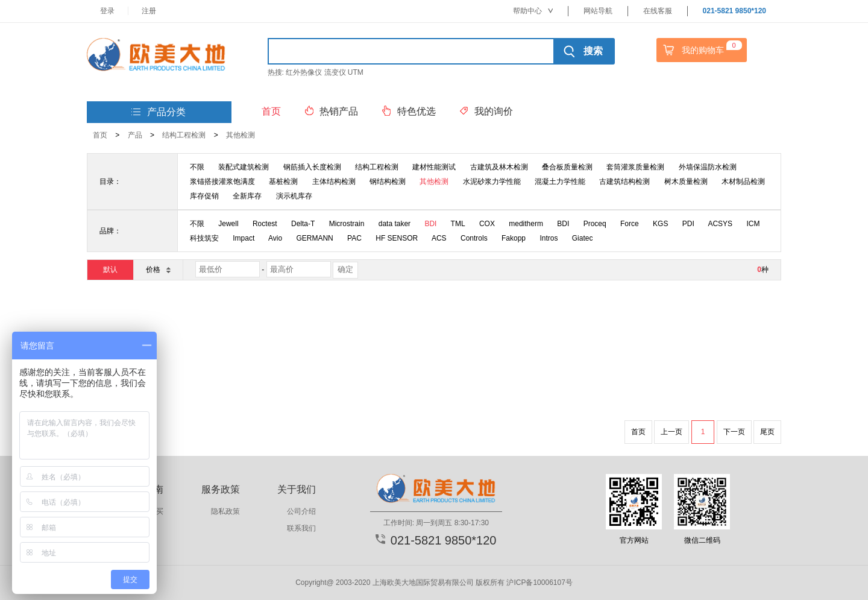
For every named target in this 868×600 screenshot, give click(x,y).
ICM (753, 224)
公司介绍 (301, 511)
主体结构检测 (334, 182)
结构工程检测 (184, 135)
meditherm (526, 224)
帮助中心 (533, 11)
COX (487, 224)
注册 (149, 11)
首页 (100, 135)
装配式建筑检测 (244, 167)
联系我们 (301, 528)
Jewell (228, 224)
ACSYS (720, 224)
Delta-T (303, 224)
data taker (395, 224)
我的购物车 (701, 50)
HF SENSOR (397, 238)
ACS (439, 238)
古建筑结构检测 (624, 182)
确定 (345, 269)
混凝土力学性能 (560, 182)
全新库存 (247, 196)
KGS (660, 224)
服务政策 (221, 489)
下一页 (734, 432)
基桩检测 (283, 182)
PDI (688, 224)
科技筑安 (204, 238)
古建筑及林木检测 (499, 167)
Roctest (265, 224)
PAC (354, 238)
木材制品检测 (743, 182)
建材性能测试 (434, 167)
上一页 (671, 432)
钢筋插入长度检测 (312, 167)
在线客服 (658, 11)
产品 (135, 135)
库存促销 (204, 196)
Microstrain (347, 224)
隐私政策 (225, 511)
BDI (430, 224)
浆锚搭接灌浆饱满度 (222, 182)
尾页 (767, 432)
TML (458, 224)
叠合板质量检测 (567, 167)
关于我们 (297, 489)
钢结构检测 (388, 182)
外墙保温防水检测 (708, 167)
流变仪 (335, 72)
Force (630, 224)
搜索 (583, 51)
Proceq (595, 224)
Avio (275, 238)
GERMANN (314, 238)
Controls (474, 238)
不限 (197, 167)
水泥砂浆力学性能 (492, 182)
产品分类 (159, 112)
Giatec (583, 238)
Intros (549, 238)
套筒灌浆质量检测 (635, 167)
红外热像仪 (304, 72)
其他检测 (241, 135)
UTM (356, 72)
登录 (107, 11)
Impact (244, 238)
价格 (158, 269)
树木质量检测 (686, 182)
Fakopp (514, 238)
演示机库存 (294, 196)
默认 (110, 270)
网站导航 (598, 11)
